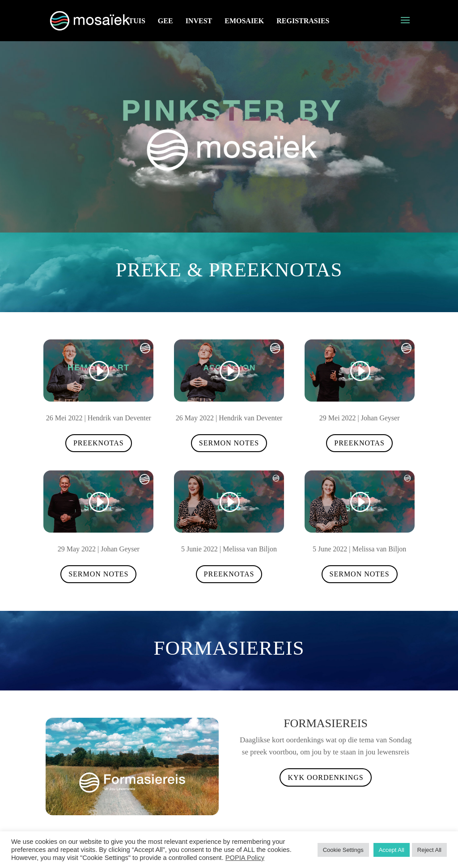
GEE (165, 21)
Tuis (137, 21)
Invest (199, 21)
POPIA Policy (245, 858)
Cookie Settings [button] (343, 850)
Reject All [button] (429, 850)
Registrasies (303, 21)
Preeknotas (99, 443)
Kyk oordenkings (325, 777)
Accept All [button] (392, 850)
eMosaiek (244, 21)
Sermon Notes (229, 443)
